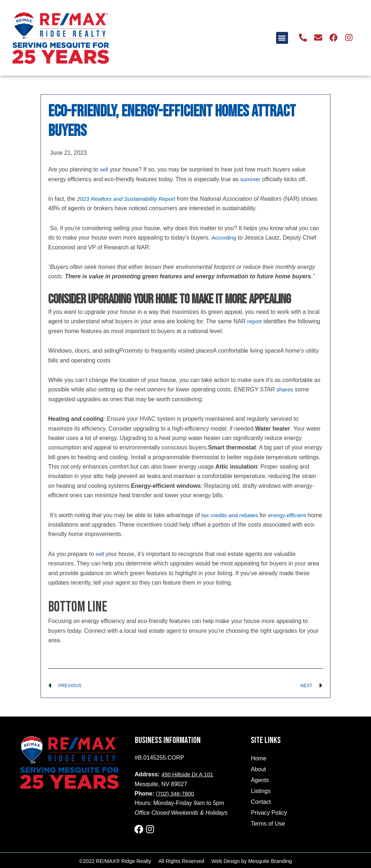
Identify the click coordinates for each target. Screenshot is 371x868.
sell (104, 169)
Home (259, 759)
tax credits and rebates (231, 515)
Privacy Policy (269, 813)
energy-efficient (290, 515)
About (258, 770)
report (255, 321)
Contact (261, 802)
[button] (285, 38)
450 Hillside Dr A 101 (188, 775)
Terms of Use (268, 824)
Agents (260, 780)
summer (251, 179)
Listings (260, 791)
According (224, 238)
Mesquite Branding (270, 860)
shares (285, 389)
